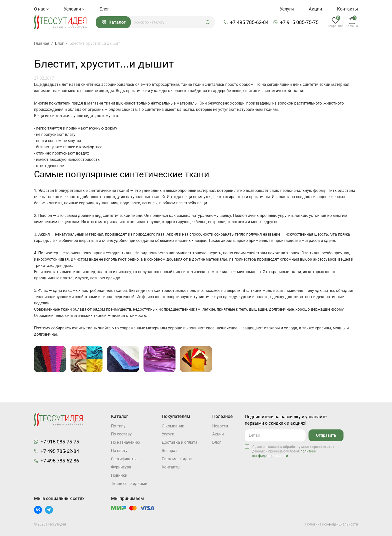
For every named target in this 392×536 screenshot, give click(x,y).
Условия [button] (74, 9)
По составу (121, 434)
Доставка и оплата (180, 443)
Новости (220, 426)
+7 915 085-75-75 (299, 22)
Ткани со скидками (129, 484)
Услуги (287, 9)
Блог (104, 9)
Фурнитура (121, 467)
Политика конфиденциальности (332, 524)
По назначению (125, 443)
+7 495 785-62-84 (249, 22)
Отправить (326, 435)
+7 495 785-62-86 (60, 461)
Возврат (169, 451)
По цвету (119, 451)
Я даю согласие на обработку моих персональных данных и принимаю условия (293, 451)
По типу (118, 426)
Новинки (119, 476)
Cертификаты (124, 459)
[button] (208, 22)
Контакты (347, 9)
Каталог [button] (114, 22)
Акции (315, 9)
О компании (173, 426)
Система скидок (177, 459)
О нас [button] (41, 9)
